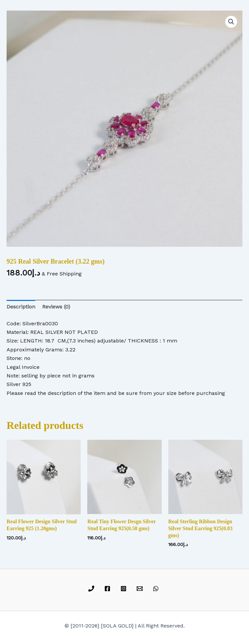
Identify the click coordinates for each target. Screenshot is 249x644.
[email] (140, 589)
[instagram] (125, 589)
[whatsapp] (157, 589)
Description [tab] (21, 307)
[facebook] (109, 589)
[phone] (92, 589)
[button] (231, 22)
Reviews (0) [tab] (56, 307)
